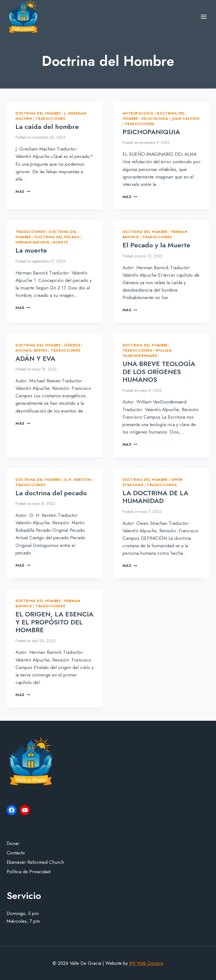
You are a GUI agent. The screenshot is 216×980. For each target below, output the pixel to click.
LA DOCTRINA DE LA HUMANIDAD (155, 497)
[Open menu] (204, 17)
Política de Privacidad (28, 872)
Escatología (155, 119)
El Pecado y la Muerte (156, 245)
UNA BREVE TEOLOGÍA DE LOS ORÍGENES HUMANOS (159, 372)
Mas (23, 191)
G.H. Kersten (77, 480)
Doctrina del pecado (57, 237)
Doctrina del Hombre (38, 113)
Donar (13, 843)
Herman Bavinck (32, 242)
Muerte (60, 242)
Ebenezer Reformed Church (35, 862)
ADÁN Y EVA (35, 358)
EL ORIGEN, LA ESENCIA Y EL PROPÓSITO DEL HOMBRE (54, 622)
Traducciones (50, 119)
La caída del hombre (47, 127)
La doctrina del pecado (51, 493)
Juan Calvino (186, 119)
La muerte (31, 250)
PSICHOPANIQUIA (151, 132)
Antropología (138, 113)
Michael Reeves (31, 350)
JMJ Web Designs (146, 963)
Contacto (16, 853)
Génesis (72, 345)
